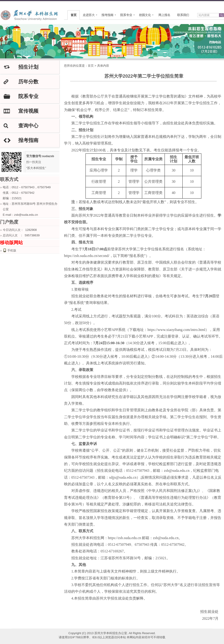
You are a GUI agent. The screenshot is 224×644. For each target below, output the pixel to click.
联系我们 (183, 15)
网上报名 (164, 15)
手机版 (12, 250)
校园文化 (145, 15)
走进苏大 (89, 15)
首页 (74, 15)
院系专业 (126, 15)
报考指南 (107, 15)
